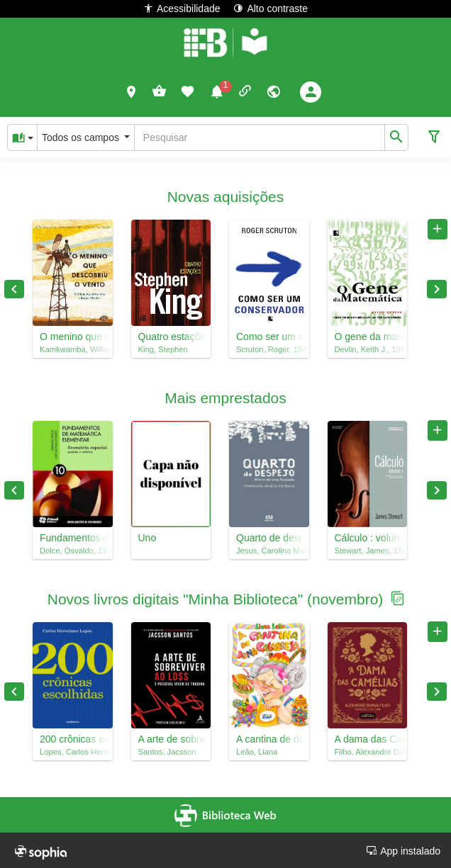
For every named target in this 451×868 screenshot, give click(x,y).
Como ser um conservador (269, 337)
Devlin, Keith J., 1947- (368, 349)
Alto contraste (271, 8)
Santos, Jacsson (167, 752)
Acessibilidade (182, 8)
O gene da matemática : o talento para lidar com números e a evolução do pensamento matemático (368, 337)
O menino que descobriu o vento (73, 337)
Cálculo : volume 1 (368, 538)
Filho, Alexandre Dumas (368, 752)
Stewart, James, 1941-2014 (368, 551)
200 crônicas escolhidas (73, 739)
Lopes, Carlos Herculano (73, 752)
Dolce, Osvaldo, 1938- (73, 551)
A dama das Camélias (368, 739)
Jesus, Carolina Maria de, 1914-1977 (269, 551)
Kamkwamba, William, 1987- (73, 349)
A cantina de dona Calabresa (269, 739)
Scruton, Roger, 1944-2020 (269, 349)
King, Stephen (163, 349)
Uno (147, 538)
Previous (14, 289)
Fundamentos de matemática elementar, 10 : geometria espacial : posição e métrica (73, 538)
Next (437, 289)
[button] (132, 91)
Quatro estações (171, 337)
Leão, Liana (257, 752)
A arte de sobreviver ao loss (171, 739)
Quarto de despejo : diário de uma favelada (269, 538)
